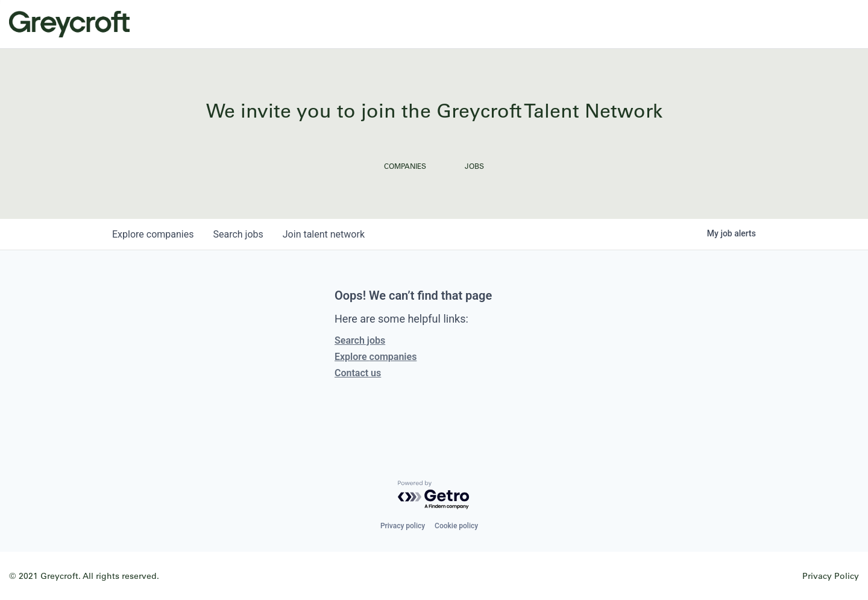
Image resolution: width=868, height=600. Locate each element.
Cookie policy (456, 526)
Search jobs (360, 340)
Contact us (358, 373)
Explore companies (376, 357)
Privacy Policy (831, 576)
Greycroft (69, 24)
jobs (238, 234)
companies (153, 234)
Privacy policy (403, 526)
